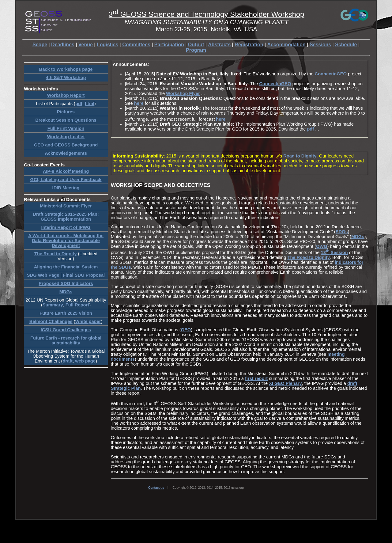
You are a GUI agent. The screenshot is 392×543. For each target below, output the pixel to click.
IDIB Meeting (66, 188)
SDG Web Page (43, 275)
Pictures (66, 112)
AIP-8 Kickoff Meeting (66, 171)
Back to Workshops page (66, 69)
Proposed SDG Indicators (66, 283)
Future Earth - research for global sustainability (66, 340)
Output (196, 45)
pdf (79, 104)
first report (256, 378)
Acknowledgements (66, 153)
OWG (322, 246)
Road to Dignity (300, 156)
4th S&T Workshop (66, 78)
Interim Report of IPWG (66, 227)
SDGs (342, 232)
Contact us (156, 488)
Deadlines (63, 45)
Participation (169, 45)
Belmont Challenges (51, 321)
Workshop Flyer (183, 93)
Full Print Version (66, 128)
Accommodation (286, 45)
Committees (136, 45)
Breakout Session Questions (66, 120)
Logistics (107, 45)
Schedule (346, 45)
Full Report (77, 305)
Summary (53, 305)
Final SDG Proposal (84, 275)
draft (68, 361)
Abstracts (219, 45)
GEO (186, 330)
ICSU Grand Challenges (66, 330)
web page (85, 361)
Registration (249, 45)
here (139, 103)
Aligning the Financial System (66, 267)
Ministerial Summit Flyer (66, 206)
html (90, 104)
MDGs (66, 292)
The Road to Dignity (55, 254)
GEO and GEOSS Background (66, 145)
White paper (88, 321)
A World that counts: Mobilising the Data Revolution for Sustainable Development (66, 241)
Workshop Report (66, 95)
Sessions (320, 45)
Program (196, 50)
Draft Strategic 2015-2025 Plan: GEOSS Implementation (66, 217)
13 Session (334, 253)
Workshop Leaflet (66, 137)
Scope (40, 45)
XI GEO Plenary (285, 383)
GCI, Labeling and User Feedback (66, 180)
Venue (86, 45)
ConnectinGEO (331, 74)
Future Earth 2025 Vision (66, 313)
